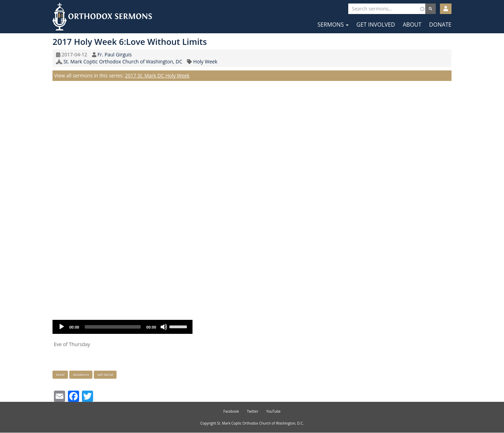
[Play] (62, 327)
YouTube (274, 411)
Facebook (231, 411)
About (412, 25)
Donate (440, 25)
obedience (81, 375)
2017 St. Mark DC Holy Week (157, 75)
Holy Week (205, 61)
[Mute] (164, 327)
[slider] (113, 327)
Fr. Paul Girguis (114, 54)
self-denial (105, 375)
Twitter (253, 411)
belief (60, 375)
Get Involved (376, 25)
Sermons (333, 25)
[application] (122, 327)
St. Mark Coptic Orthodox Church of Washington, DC (123, 61)
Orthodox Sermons (102, 17)
